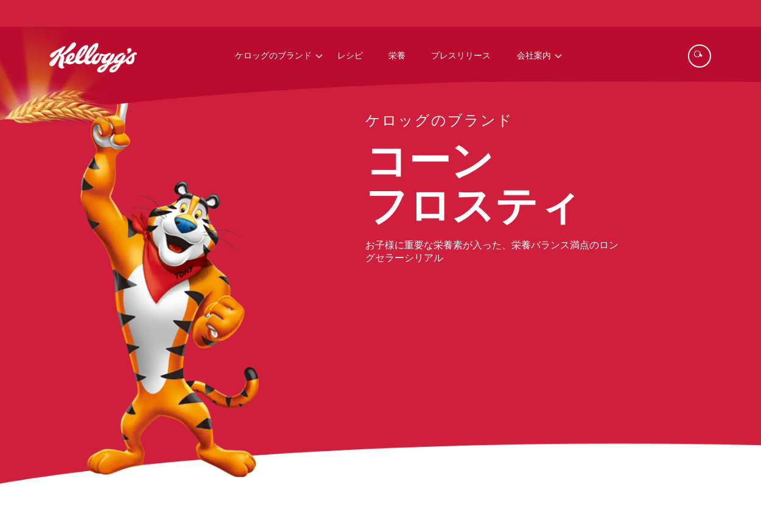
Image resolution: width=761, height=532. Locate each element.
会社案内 (534, 56)
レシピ (350, 56)
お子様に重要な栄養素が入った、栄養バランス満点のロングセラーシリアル (492, 252)
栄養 (397, 56)
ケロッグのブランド (273, 56)
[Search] (700, 56)
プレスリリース (461, 56)
